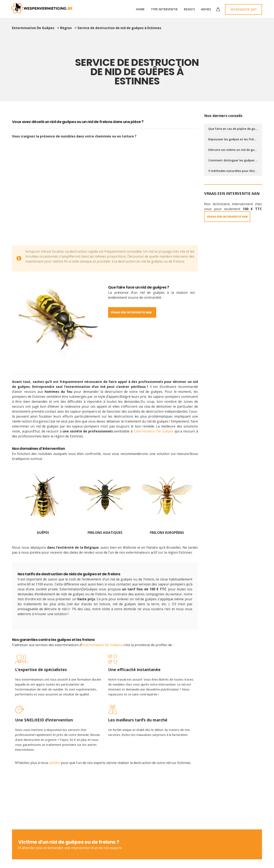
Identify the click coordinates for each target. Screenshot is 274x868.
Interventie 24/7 (244, 9)
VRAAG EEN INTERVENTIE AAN (230, 217)
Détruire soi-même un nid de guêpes (235, 150)
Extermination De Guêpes (154, 431)
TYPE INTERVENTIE (164, 9)
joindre (55, 763)
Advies (206, 9)
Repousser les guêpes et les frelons (234, 139)
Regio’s (189, 9)
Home (140, 9)
